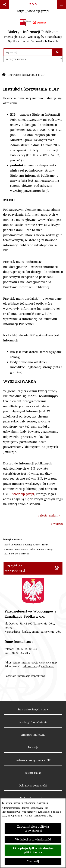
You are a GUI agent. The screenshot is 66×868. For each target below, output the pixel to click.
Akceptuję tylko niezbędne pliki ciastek (33, 850)
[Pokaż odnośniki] (4, 4)
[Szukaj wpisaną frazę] (58, 52)
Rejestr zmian (33, 773)
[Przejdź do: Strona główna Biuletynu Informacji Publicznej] (4, 75)
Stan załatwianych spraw (33, 709)
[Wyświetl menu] (62, 4)
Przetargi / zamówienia (33, 722)
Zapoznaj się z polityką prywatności (33, 828)
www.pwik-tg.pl (48, 663)
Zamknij (33, 861)
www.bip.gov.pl (23, 494)
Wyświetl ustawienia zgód (33, 839)
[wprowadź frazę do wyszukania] (28, 52)
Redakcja (33, 747)
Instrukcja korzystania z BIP (33, 760)
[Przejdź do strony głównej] (33, 31)
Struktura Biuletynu (33, 735)
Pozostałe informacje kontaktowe (25, 676)
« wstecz (57, 524)
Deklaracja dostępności (33, 786)
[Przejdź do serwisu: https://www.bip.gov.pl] (33, 7)
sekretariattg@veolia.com (38, 666)
